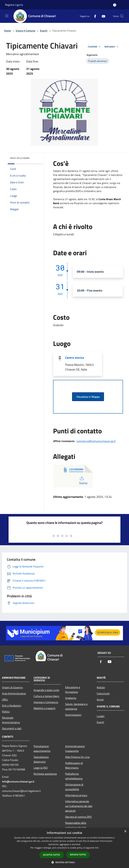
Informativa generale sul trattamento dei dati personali (79, 806)
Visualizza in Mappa (88, 397)
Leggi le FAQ (41, 768)
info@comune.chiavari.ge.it (18, 781)
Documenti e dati (12, 728)
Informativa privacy (76, 795)
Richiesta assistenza (45, 774)
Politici (6, 712)
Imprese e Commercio (46, 702)
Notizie (101, 687)
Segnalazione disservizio (41, 759)
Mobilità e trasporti (45, 708)
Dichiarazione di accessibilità (74, 787)
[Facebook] (94, 16)
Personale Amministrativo (11, 720)
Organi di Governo (12, 687)
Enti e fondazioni (12, 706)
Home (7, 31)
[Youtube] (102, 16)
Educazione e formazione (73, 690)
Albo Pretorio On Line (77, 757)
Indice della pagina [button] (20, 158)
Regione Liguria (14, 5)
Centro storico (75, 358)
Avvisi (100, 699)
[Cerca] (122, 16)
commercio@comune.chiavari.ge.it (96, 441)
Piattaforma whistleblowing (74, 776)
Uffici (5, 699)
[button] (64, 862)
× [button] (125, 831)
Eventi (44, 31)
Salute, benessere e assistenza (76, 706)
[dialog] (64, 848)
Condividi (95, 47)
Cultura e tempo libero (46, 696)
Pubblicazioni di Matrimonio (74, 765)
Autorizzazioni (73, 715)
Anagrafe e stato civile (46, 690)
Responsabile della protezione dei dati (76, 825)
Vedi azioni (112, 47)
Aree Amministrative (14, 693)
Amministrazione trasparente (75, 749)
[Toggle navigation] (7, 16)
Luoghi (101, 716)
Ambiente (71, 698)
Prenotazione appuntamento (42, 749)
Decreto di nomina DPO (78, 817)
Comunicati (103, 693)
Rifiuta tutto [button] (78, 855)
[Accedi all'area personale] (115, 5)
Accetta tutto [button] (52, 855)
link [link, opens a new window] (97, 848)
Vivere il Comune (26, 31)
